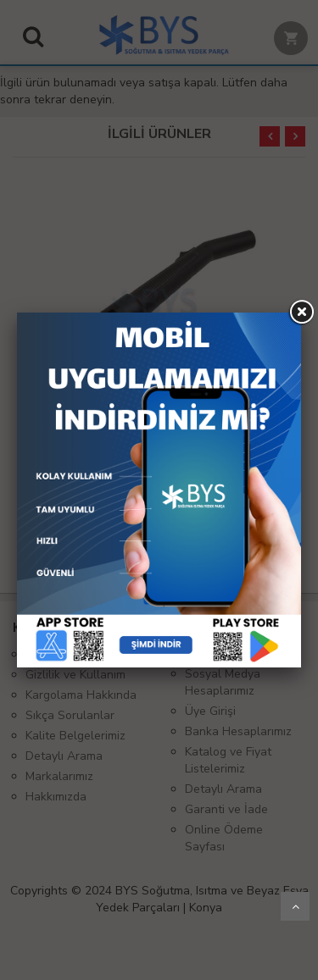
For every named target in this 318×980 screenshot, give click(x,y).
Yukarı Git (295, 906)
